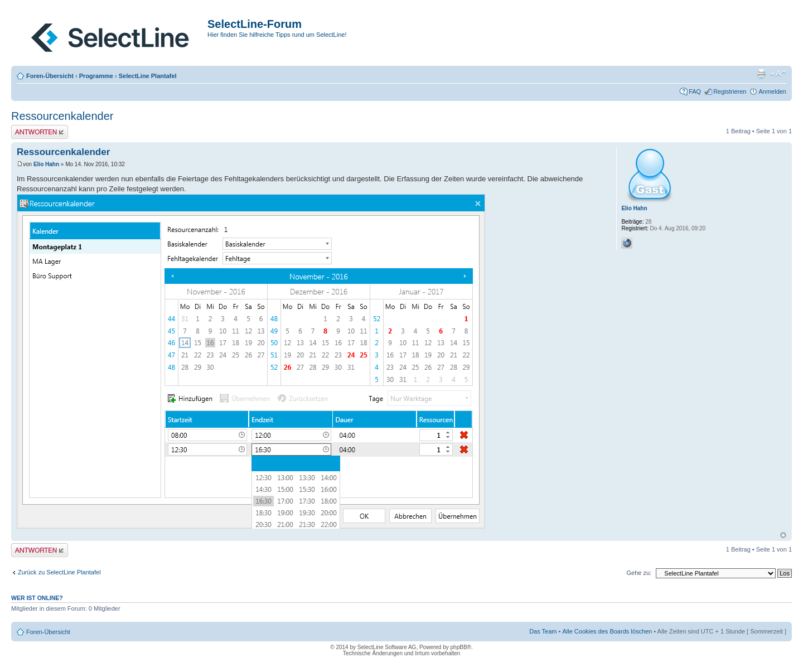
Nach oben (783, 535)
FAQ (695, 91)
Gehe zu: (639, 573)
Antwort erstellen (40, 132)
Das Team (543, 631)
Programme (96, 76)
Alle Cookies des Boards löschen (607, 631)
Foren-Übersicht (50, 76)
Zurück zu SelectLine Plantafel (59, 572)
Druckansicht (761, 74)
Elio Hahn (46, 164)
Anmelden (772, 91)
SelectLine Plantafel (148, 76)
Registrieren (730, 91)
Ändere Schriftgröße (778, 74)
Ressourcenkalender (62, 116)
